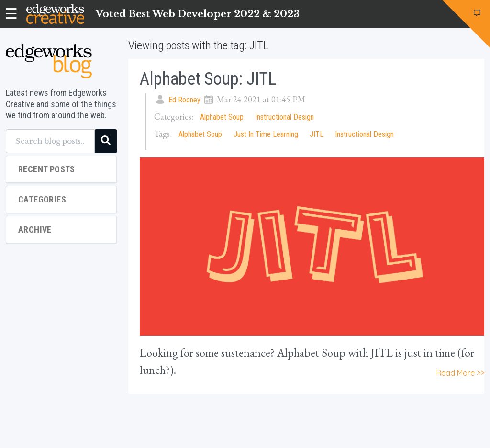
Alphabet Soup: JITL (208, 79)
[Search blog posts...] (50, 141)
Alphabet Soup (222, 117)
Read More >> (460, 373)
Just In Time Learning (266, 134)
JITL (317, 134)
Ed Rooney (184, 100)
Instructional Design (284, 117)
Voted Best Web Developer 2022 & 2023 (198, 14)
